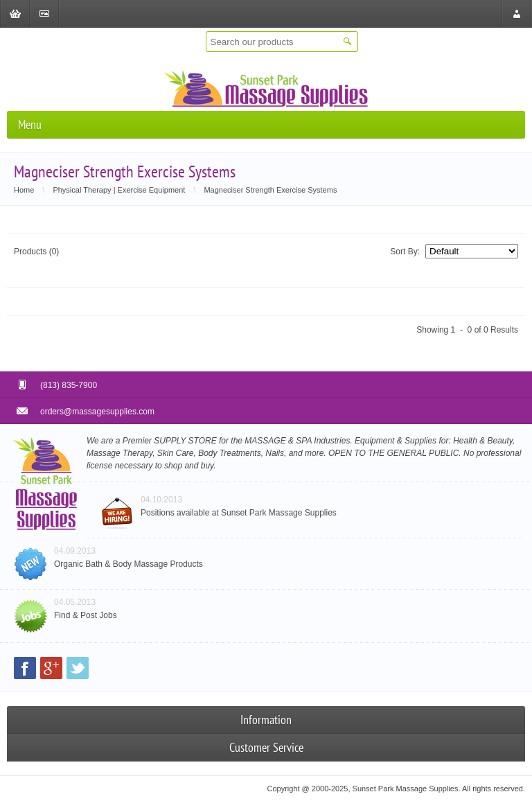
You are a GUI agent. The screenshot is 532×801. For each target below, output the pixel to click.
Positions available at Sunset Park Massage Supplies (239, 513)
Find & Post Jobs (86, 615)
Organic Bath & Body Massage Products (128, 564)
